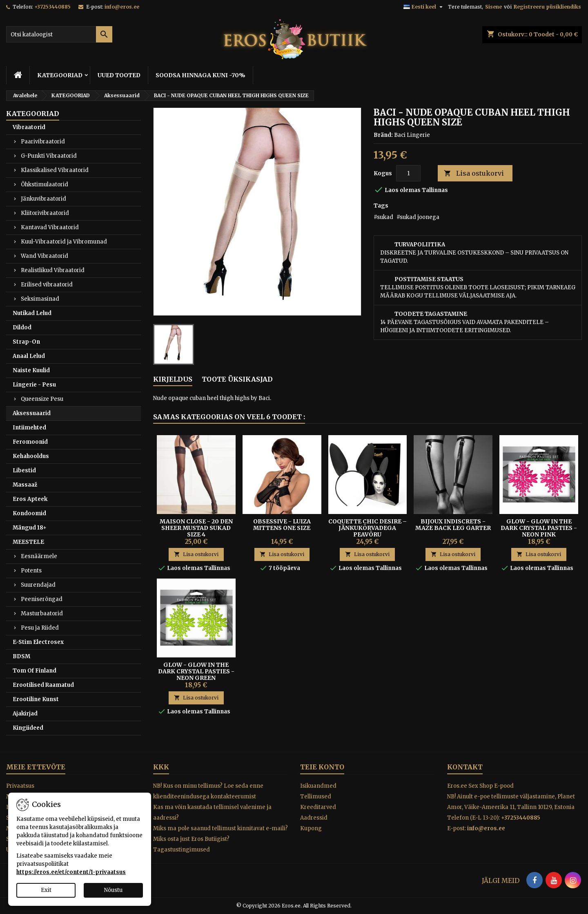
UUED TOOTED (119, 75)
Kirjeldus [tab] (173, 379)
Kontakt (465, 767)
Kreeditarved (318, 807)
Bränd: (383, 135)
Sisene (493, 7)
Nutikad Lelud (32, 313)
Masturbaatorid (42, 613)
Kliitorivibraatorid (45, 213)
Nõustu (113, 890)
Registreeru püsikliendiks (547, 7)
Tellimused (316, 797)
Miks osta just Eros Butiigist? (191, 839)
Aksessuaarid (32, 413)
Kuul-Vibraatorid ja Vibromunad (64, 242)
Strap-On (26, 342)
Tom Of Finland (35, 671)
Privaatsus (20, 786)
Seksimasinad (40, 299)
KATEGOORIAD (60, 75)
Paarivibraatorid (43, 142)
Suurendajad (38, 585)
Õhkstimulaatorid (45, 184)
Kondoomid (29, 513)
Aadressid (314, 818)
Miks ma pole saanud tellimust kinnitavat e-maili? (220, 828)
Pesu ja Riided (40, 628)
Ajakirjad (25, 714)
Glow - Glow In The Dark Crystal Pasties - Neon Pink (539, 528)
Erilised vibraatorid (47, 285)
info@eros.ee (122, 7)
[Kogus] (408, 173)
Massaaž (25, 485)
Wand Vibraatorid (45, 256)
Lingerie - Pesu (34, 385)
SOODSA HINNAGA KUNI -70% (200, 75)
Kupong (311, 828)
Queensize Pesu (42, 399)
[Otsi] (59, 34)
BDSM (21, 656)
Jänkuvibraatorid (43, 199)
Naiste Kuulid (31, 370)
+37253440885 (52, 7)
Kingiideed (28, 728)
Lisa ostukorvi (474, 173)
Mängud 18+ (30, 528)
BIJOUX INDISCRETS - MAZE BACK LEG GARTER (453, 525)
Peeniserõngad (42, 599)
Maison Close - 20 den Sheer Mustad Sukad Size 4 (196, 528)
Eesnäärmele (39, 556)
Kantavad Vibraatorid (50, 227)
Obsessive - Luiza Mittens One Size (282, 525)
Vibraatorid (29, 127)
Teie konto (322, 767)
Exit (46, 890)
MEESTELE (28, 542)
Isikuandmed (318, 786)
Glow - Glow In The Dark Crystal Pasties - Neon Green (196, 671)
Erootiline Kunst (36, 699)
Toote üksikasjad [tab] (237, 379)
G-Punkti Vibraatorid (49, 156)
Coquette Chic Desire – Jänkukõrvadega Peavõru (367, 528)
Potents (31, 571)
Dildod (22, 327)
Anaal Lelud (29, 356)
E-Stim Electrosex (38, 642)
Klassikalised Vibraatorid (55, 170)
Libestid (24, 470)
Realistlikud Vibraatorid (53, 270)
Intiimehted (29, 428)
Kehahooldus (31, 456)
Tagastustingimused (182, 850)
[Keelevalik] (424, 7)
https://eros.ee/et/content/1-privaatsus (71, 872)
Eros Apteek (30, 499)
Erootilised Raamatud (43, 685)
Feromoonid (30, 442)
